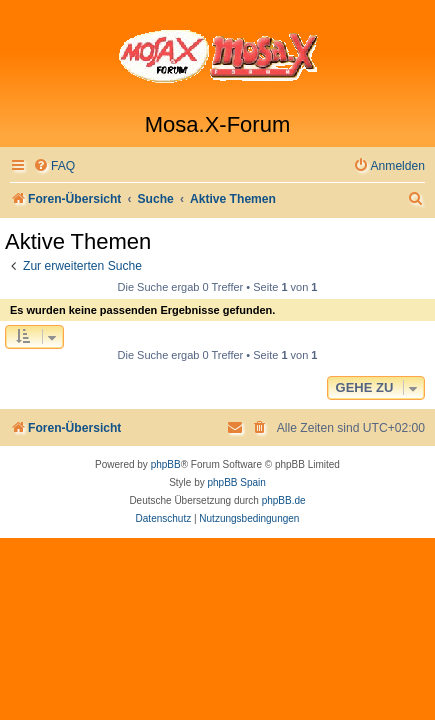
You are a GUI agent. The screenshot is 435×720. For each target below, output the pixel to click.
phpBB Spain (236, 482)
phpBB (166, 464)
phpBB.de (284, 500)
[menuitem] (54, 166)
